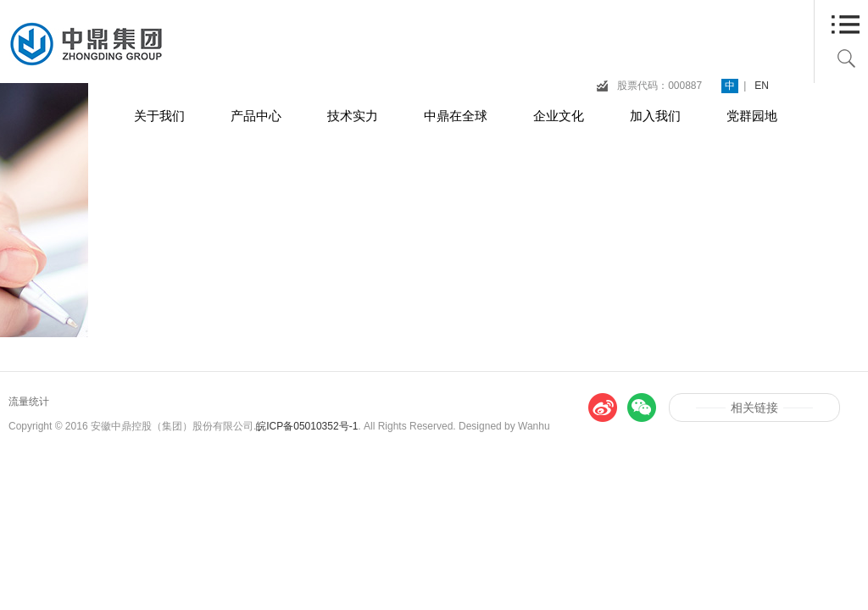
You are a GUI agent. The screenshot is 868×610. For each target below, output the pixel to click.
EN (762, 86)
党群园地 (752, 116)
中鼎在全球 (456, 116)
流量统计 (29, 402)
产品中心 (256, 116)
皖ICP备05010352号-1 (307, 426)
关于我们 (159, 116)
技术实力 (353, 116)
